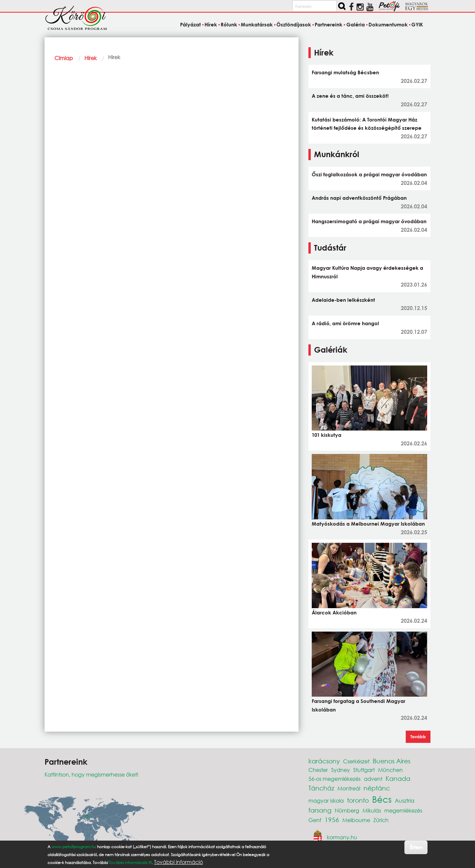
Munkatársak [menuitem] (257, 24)
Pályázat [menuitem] (190, 24)
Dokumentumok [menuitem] (388, 24)
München (390, 770)
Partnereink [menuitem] (329, 24)
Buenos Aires (392, 761)
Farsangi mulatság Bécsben (345, 72)
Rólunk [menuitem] (229, 24)
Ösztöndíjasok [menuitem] (294, 24)
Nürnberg (347, 810)
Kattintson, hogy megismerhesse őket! (92, 774)
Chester (318, 770)
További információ (178, 862)
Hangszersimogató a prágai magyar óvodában (369, 221)
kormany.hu (342, 837)
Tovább (418, 737)
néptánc (377, 788)
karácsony (324, 761)
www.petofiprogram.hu (74, 847)
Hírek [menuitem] (211, 24)
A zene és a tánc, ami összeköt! (350, 96)
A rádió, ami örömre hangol (345, 323)
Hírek (91, 58)
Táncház (321, 788)
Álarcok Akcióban (334, 612)
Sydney (341, 770)
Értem (416, 847)
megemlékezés (403, 810)
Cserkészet (356, 761)
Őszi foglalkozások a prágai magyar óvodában (369, 174)
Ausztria (405, 800)
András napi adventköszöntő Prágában (359, 198)
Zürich (381, 820)
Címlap (64, 58)
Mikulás (372, 810)
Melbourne (356, 820)
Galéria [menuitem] (356, 24)
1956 (332, 820)
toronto (358, 800)
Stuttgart (364, 770)
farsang (320, 810)
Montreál (349, 788)
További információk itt (130, 863)
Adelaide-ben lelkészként (343, 300)
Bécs (382, 799)
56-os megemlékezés (334, 779)
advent (373, 779)
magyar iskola (326, 800)
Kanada (398, 778)
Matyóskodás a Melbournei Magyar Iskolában (368, 524)
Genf (315, 820)
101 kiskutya (327, 435)
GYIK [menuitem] (417, 24)
